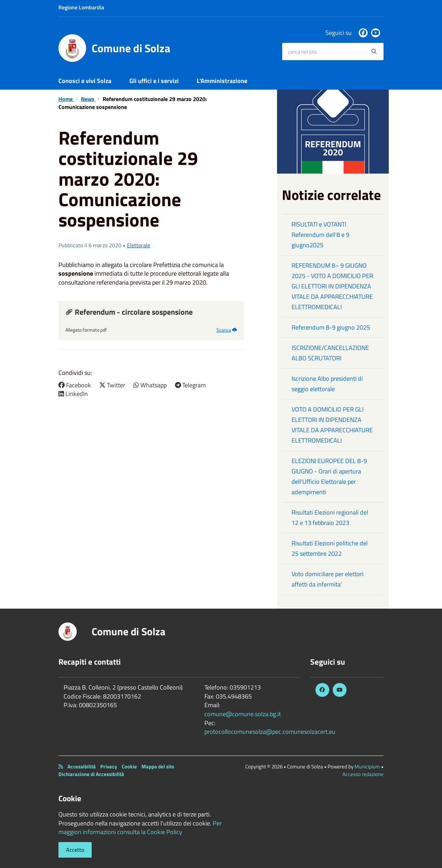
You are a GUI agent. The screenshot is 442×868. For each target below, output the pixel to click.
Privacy (109, 767)
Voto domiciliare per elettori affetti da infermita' (328, 579)
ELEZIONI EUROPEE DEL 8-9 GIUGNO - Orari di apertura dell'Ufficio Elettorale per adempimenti (329, 476)
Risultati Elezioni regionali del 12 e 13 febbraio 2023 (330, 518)
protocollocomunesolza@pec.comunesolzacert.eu (270, 732)
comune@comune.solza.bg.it (243, 714)
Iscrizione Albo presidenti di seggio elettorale (327, 384)
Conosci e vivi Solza (85, 81)
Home (66, 99)
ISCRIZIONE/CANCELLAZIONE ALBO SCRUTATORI (330, 353)
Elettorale (139, 245)
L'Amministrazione (222, 81)
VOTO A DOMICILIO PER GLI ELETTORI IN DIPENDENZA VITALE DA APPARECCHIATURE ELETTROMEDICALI (332, 425)
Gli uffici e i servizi (154, 81)
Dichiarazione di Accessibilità (91, 774)
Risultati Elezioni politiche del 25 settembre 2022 (330, 548)
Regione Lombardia (81, 7)
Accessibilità (82, 767)
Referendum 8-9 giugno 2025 (331, 327)
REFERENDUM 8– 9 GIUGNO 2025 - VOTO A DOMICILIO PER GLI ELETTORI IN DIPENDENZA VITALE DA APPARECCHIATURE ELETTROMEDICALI (332, 286)
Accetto (75, 850)
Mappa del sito (158, 767)
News (88, 99)
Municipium (367, 767)
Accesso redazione (363, 774)
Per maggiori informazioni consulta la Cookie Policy (140, 828)
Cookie (129, 767)
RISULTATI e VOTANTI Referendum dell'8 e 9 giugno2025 (320, 235)
